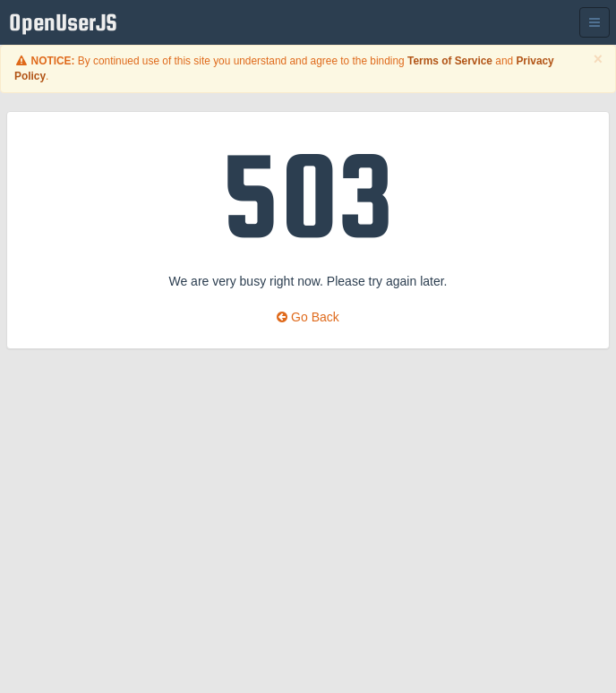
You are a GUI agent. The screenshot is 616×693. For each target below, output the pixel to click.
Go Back (308, 317)
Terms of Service (450, 61)
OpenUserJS (68, 23)
